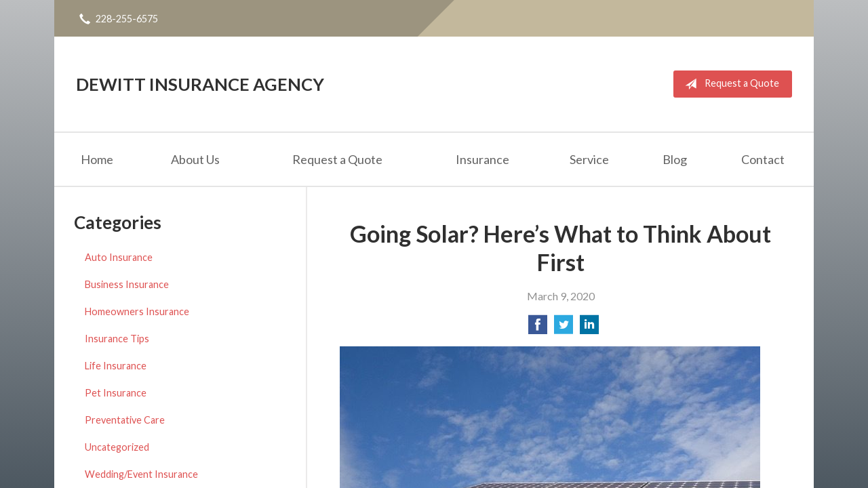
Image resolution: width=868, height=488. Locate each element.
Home (97, 159)
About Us (195, 159)
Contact (763, 159)
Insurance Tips (117, 339)
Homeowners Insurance (137, 311)
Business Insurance (127, 284)
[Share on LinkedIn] (589, 328)
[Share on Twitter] (564, 328)
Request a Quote (729, 84)
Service (589, 159)
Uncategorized (117, 447)
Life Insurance (116, 366)
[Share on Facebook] (538, 328)
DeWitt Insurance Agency (200, 84)
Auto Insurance (119, 257)
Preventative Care (125, 420)
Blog (675, 159)
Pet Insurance (116, 393)
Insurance (482, 159)
